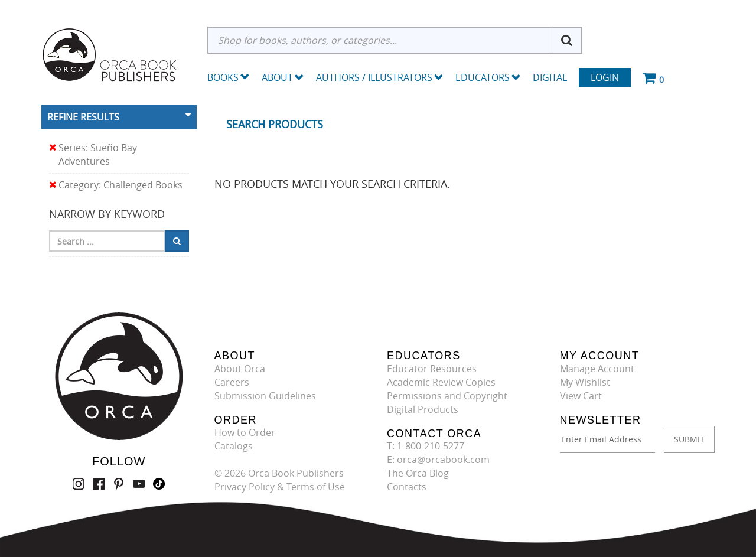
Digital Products (423, 409)
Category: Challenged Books (116, 185)
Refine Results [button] (83, 117)
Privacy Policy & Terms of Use (280, 487)
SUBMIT (689, 439)
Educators (488, 77)
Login (605, 77)
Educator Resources (432, 369)
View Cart (581, 396)
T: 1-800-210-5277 (426, 446)
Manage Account (597, 369)
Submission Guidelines (265, 396)
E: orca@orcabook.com (438, 460)
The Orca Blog (418, 473)
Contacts (407, 487)
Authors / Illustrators (380, 77)
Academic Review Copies (441, 382)
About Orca (240, 369)
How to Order (245, 432)
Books (223, 77)
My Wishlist (585, 382)
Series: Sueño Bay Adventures (93, 155)
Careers (232, 382)
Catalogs (234, 446)
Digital (550, 77)
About (283, 77)
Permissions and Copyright (447, 396)
